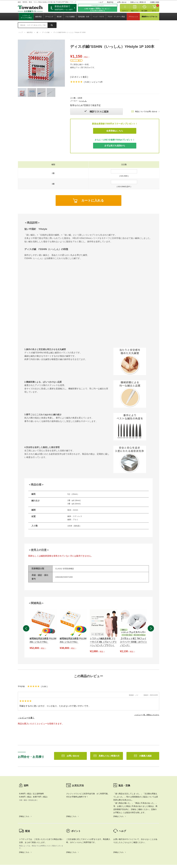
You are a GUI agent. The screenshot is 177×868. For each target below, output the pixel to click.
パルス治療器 (70, 17)
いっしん (83, 101)
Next (151, 628)
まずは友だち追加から (115, 146)
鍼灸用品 (38, 17)
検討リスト (135, 11)
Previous (26, 628)
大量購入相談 (154, 2)
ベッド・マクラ (98, 17)
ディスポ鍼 (46, 32)
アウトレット (133, 17)
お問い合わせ (122, 2)
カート (154, 11)
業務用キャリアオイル (150, 17)
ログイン (125, 11)
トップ (21, 32)
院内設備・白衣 (84, 17)
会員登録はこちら (115, 131)
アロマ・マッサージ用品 (116, 17)
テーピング (49, 17)
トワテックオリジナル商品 (26, 17)
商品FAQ (110, 2)
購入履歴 (144, 11)
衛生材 (59, 17)
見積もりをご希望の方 (138, 2)
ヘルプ (101, 2)
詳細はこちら (24, 779)
